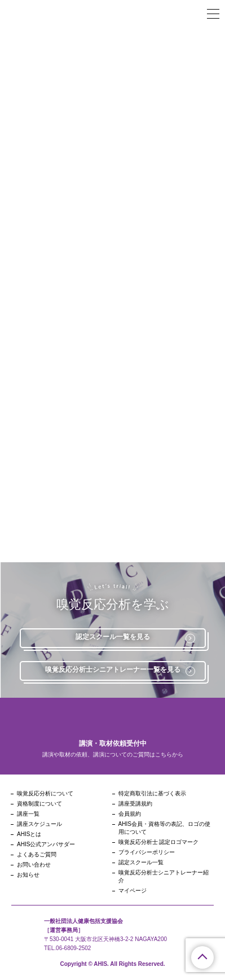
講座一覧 (28, 814)
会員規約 (130, 814)
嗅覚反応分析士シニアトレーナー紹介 (164, 876)
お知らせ (28, 875)
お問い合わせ (34, 865)
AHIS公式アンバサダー (46, 844)
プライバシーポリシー (147, 852)
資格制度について (39, 804)
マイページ (133, 891)
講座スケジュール (39, 824)
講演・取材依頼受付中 (113, 743)
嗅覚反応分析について (45, 793)
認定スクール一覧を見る (135, 638)
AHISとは (29, 834)
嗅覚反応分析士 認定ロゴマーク (159, 842)
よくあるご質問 (37, 854)
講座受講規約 (135, 804)
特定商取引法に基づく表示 (152, 793)
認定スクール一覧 (141, 862)
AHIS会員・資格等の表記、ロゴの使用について (164, 828)
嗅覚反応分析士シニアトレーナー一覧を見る (120, 671)
